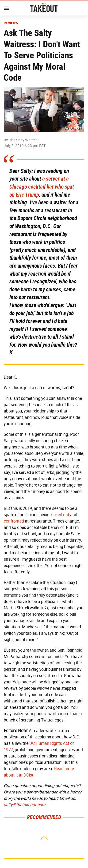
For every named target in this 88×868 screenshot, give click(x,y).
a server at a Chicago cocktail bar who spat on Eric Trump (42, 187)
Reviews (11, 23)
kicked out (60, 515)
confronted (14, 521)
